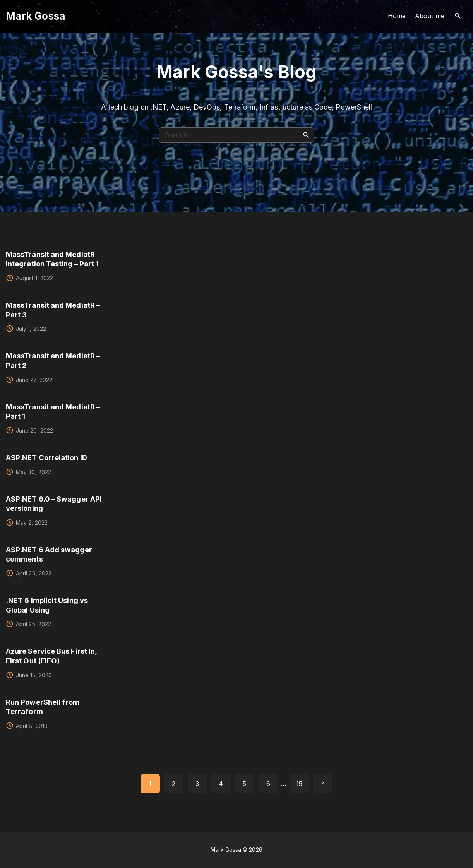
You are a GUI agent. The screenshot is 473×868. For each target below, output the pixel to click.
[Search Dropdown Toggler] (458, 16)
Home (397, 16)
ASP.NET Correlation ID (46, 457)
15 (299, 784)
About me (430, 16)
